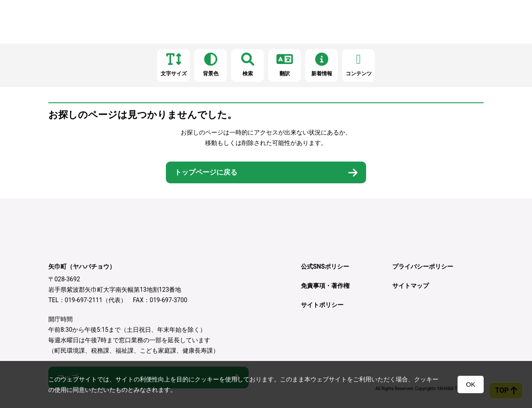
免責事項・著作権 (325, 286)
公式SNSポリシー (325, 266)
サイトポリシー (322, 305)
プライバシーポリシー (423, 266)
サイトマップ (411, 286)
